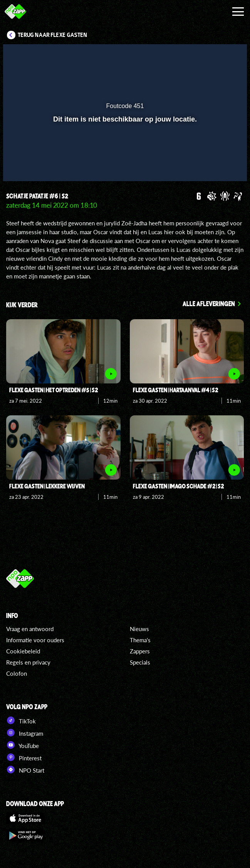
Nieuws (139, 629)
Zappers (140, 651)
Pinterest (24, 757)
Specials (140, 662)
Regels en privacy (28, 662)
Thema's (140, 640)
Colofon (17, 673)
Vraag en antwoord (30, 629)
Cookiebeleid (23, 651)
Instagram (25, 733)
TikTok (21, 720)
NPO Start (25, 770)
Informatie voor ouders (35, 640)
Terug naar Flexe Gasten (53, 35)
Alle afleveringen (209, 303)
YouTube (23, 745)
